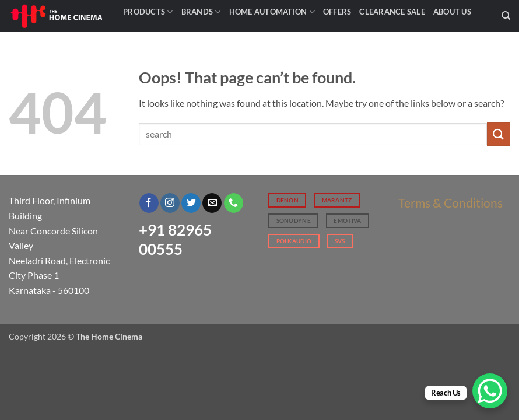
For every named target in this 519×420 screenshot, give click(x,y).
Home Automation (272, 12)
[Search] (506, 16)
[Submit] (499, 134)
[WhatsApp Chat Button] (490, 391)
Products (148, 12)
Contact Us (152, 35)
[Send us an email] (212, 203)
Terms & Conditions (450, 203)
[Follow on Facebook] (149, 203)
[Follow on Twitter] (191, 203)
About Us (452, 12)
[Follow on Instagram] (170, 203)
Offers (337, 12)
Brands (201, 12)
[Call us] (234, 203)
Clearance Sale (392, 12)
